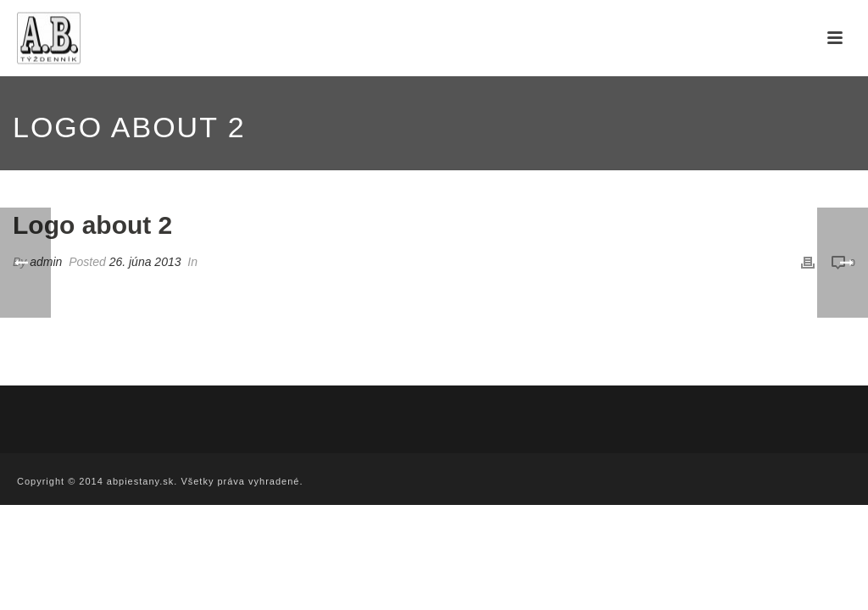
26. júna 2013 (145, 262)
